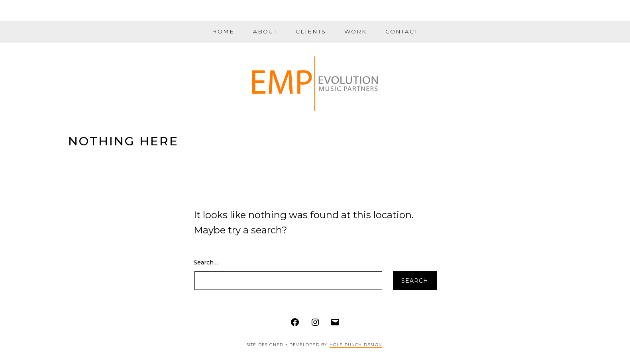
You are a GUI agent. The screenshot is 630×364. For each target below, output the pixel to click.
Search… (206, 262)
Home (223, 31)
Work (355, 31)
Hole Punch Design (356, 345)
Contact (402, 31)
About (265, 31)
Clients (311, 31)
